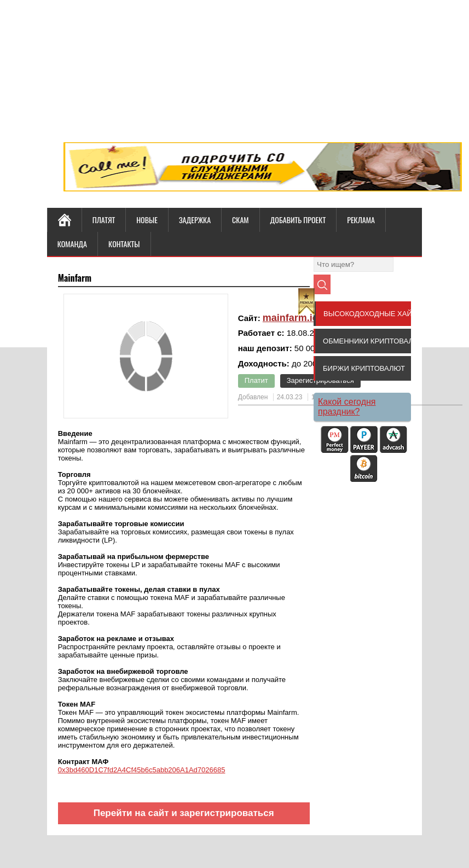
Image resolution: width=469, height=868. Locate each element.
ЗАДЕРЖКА (195, 220)
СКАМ (240, 220)
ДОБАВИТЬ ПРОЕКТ (298, 220)
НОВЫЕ (147, 220)
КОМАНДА (72, 244)
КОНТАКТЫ (124, 244)
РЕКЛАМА (361, 220)
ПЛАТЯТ (104, 220)
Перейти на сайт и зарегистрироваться (184, 813)
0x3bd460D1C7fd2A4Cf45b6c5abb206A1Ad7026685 (142, 770)
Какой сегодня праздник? (347, 407)
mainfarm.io (291, 318)
